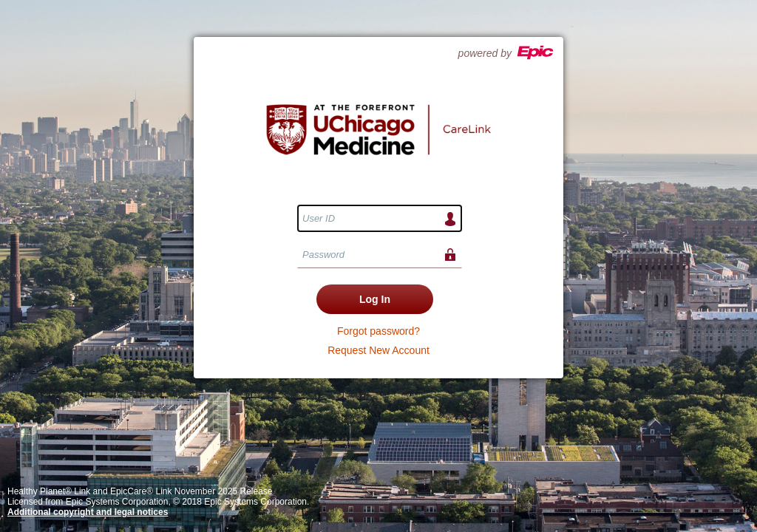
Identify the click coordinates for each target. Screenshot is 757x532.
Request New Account (378, 350)
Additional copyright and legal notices (88, 512)
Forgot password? (378, 331)
